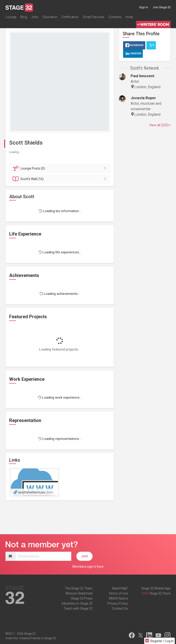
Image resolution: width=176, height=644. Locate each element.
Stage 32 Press (82, 598)
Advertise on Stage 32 (77, 603)
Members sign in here (88, 567)
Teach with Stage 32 (78, 608)
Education (50, 17)
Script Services (93, 17)
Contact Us (120, 608)
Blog (24, 17)
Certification (70, 17)
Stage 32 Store (160, 593)
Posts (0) (60, 168)
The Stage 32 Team (79, 588)
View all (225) (160, 125)
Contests (115, 17)
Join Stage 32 (162, 7)
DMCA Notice (118, 598)
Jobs (35, 17)
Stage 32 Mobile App (156, 588)
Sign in (144, 7)
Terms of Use (118, 593)
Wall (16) (60, 179)
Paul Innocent (142, 76)
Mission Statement (79, 593)
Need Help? (120, 588)
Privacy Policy (118, 603)
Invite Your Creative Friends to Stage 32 (31, 638)
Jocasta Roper (143, 98)
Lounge (11, 17)
